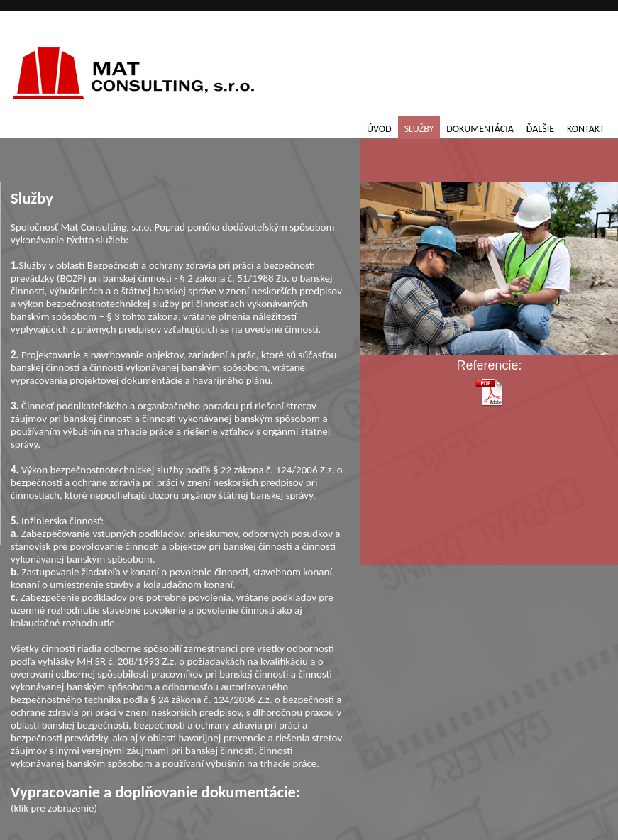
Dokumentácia (480, 129)
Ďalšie (540, 129)
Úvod (379, 129)
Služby (419, 129)
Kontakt (586, 129)
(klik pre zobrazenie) (177, 798)
